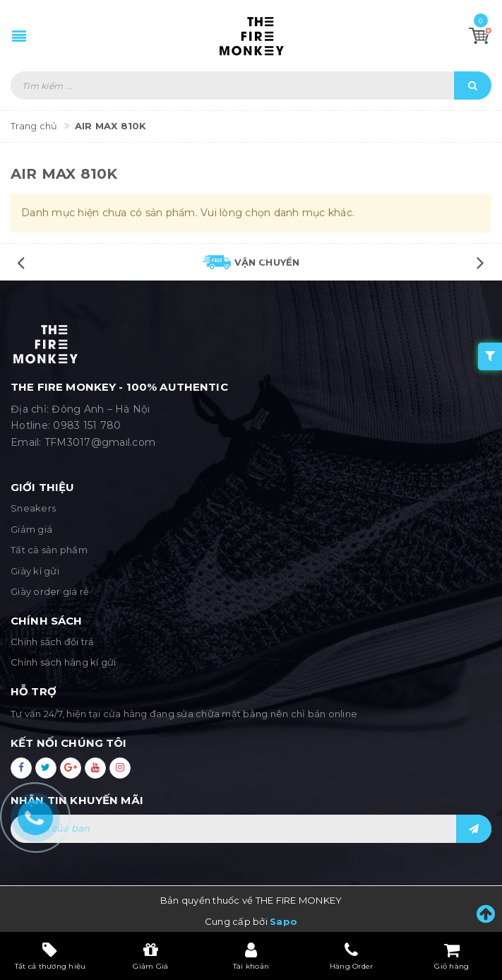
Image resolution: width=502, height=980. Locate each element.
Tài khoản (251, 956)
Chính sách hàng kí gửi (64, 662)
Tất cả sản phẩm (49, 550)
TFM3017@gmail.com (100, 442)
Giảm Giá (150, 956)
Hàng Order (352, 956)
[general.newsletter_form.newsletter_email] (251, 829)
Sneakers (33, 508)
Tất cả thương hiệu (50, 956)
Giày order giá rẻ (50, 591)
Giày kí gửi (35, 571)
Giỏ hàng (452, 956)
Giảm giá (31, 529)
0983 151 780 (87, 425)
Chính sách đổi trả (53, 642)
